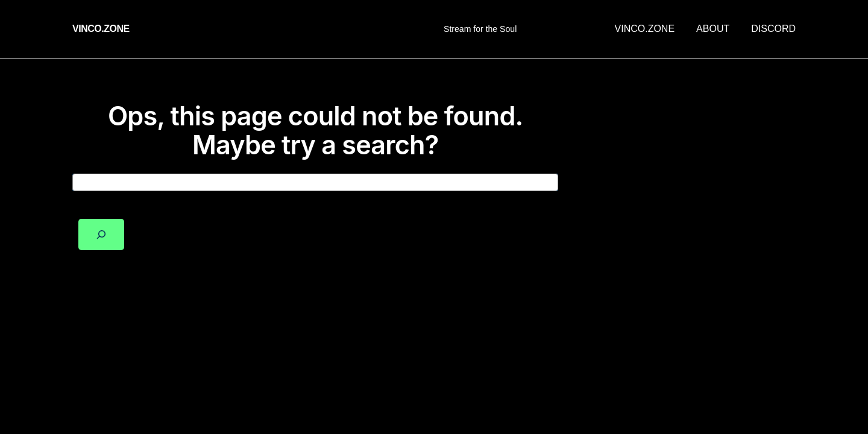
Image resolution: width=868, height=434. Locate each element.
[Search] (101, 234)
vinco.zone (101, 29)
